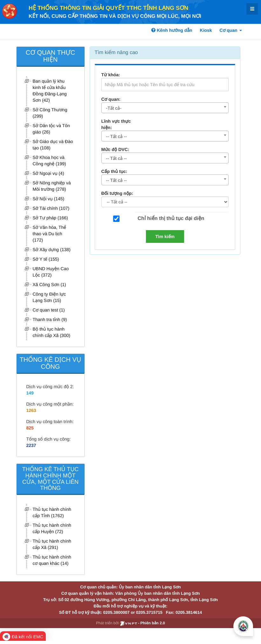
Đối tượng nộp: (117, 193)
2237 (31, 445)
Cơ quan (231, 30)
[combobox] (165, 108)
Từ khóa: (111, 75)
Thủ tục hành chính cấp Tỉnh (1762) (52, 512)
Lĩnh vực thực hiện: (116, 124)
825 (30, 428)
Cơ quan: (111, 99)
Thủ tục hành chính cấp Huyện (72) (52, 528)
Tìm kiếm (165, 236)
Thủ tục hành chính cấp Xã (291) (52, 544)
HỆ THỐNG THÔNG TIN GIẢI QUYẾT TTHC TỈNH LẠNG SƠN (108, 8)
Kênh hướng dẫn (172, 30)
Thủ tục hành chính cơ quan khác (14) (52, 560)
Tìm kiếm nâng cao (116, 53)
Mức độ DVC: (115, 149)
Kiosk (206, 30)
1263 (31, 410)
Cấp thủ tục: (114, 171)
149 (30, 393)
